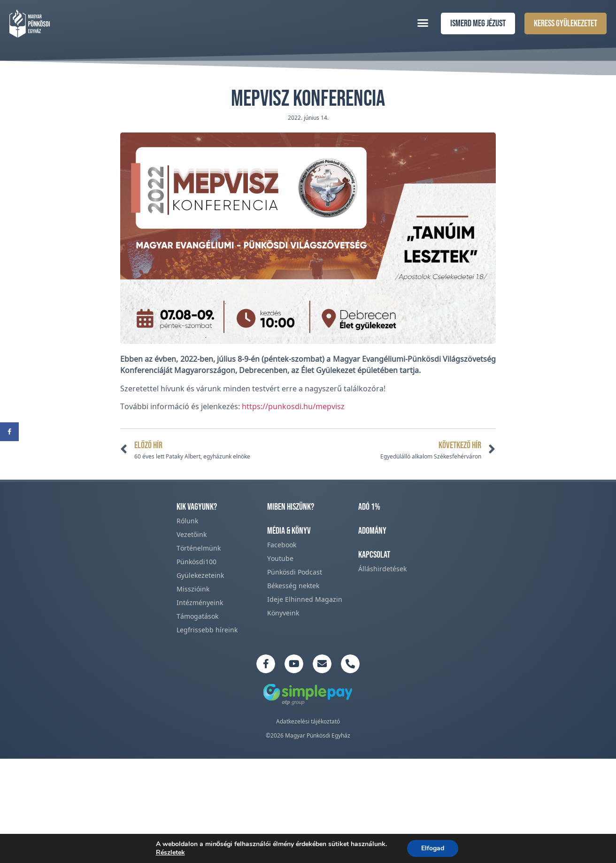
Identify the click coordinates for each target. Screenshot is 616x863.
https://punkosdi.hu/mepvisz (293, 406)
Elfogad (433, 848)
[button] (423, 23)
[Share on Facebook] (9, 432)
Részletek (170, 853)
